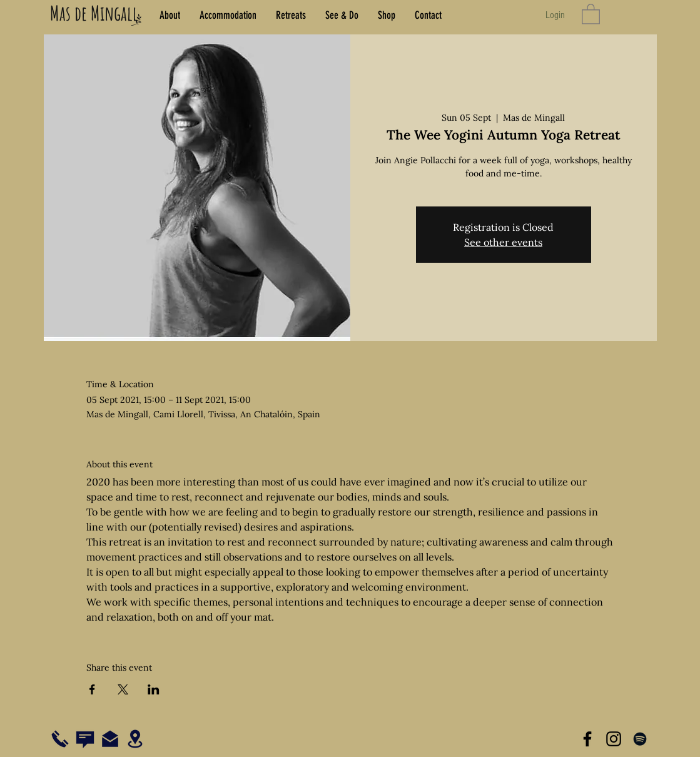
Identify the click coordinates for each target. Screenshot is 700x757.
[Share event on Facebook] (92, 689)
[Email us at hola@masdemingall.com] (110, 739)
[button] (591, 13)
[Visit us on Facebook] (587, 739)
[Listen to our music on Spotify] (640, 739)
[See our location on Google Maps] (135, 739)
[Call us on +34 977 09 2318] (60, 739)
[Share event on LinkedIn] (154, 689)
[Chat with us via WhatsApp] (85, 739)
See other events (503, 242)
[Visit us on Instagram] (614, 739)
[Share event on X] (123, 689)
